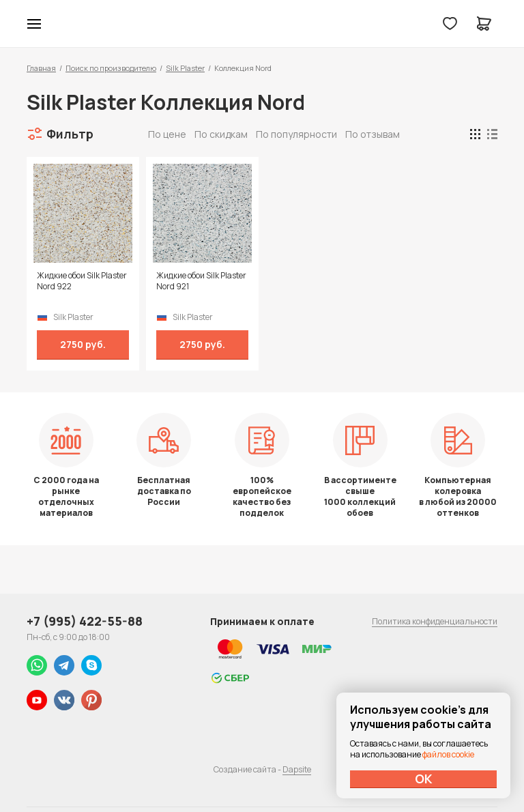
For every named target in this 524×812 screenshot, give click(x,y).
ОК (424, 779)
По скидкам (221, 134)
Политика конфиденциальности (435, 621)
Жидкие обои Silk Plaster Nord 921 (201, 281)
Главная (41, 68)
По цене (167, 134)
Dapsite (297, 769)
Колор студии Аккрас (262, 24)
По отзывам (373, 134)
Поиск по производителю (111, 68)
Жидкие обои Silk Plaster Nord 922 (82, 281)
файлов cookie (448, 754)
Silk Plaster (185, 68)
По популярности (296, 134)
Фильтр (70, 134)
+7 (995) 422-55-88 (85, 621)
